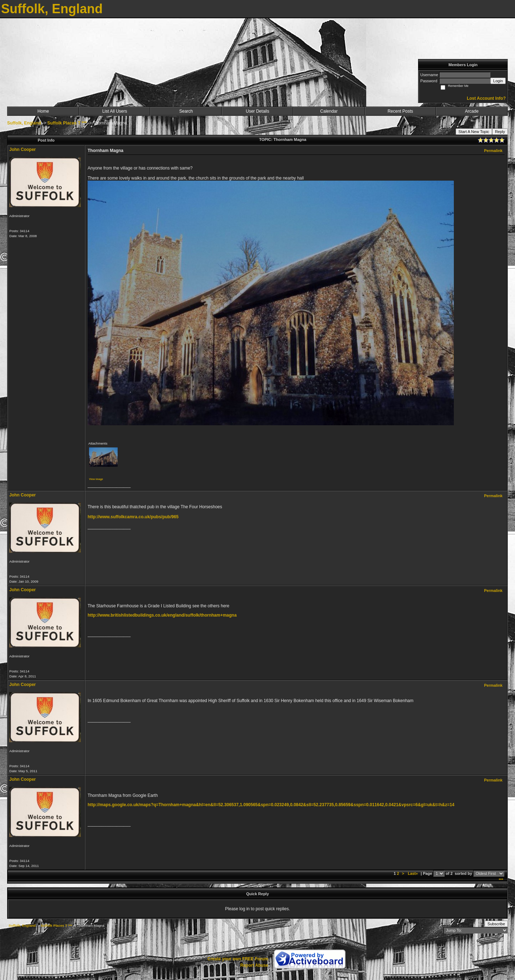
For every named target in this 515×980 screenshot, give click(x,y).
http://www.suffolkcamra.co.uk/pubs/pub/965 (133, 517)
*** (501, 880)
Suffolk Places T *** (67, 123)
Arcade (472, 111)
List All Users (115, 111)
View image (96, 479)
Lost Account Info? (486, 98)
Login (498, 81)
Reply (500, 132)
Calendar (329, 111)
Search (186, 111)
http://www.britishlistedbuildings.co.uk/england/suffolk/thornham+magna (162, 615)
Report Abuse (254, 965)
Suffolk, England (24, 123)
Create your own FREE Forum (238, 959)
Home (43, 111)
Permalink (493, 151)
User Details (257, 111)
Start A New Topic (474, 132)
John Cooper (23, 150)
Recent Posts (400, 111)
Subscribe (496, 924)
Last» (413, 873)
